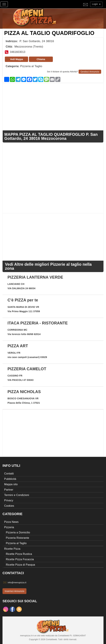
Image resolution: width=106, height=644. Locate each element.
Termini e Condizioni (17, 495)
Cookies (9, 506)
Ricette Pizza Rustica (19, 554)
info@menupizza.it (17, 582)
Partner (9, 490)
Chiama (41, 59)
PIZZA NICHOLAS (24, 392)
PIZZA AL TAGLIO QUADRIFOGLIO (49, 33)
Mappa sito (11, 484)
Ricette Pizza (12, 549)
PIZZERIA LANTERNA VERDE (35, 277)
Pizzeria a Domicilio (18, 532)
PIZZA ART (18, 346)
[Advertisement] (53, 107)
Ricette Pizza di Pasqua (20, 565)
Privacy (9, 500)
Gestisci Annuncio (90, 72)
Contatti (9, 474)
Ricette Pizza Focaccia (20, 559)
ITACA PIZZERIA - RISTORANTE (38, 323)
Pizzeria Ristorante (17, 538)
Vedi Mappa (16, 59)
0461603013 (18, 52)
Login (96, 4)
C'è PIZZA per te (23, 300)
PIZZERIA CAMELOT (27, 369)
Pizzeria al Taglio (31, 66)
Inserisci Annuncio (14, 591)
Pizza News (11, 522)
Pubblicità (10, 479)
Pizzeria (9, 527)
